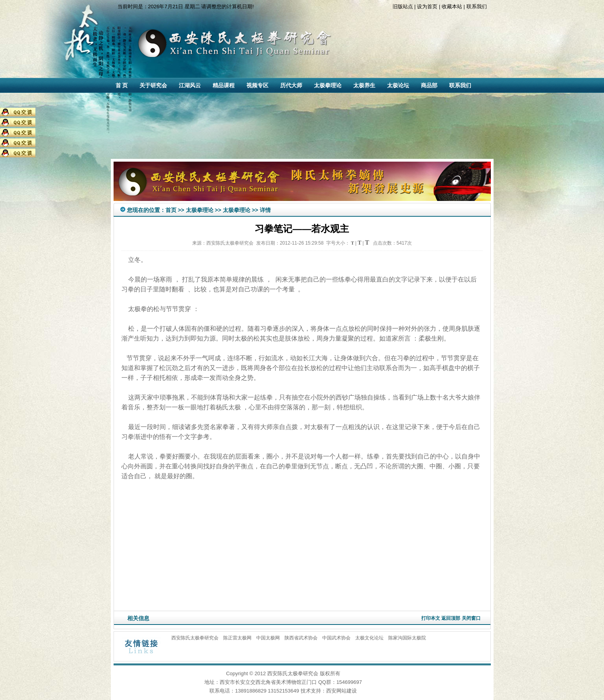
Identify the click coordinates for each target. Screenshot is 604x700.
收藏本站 (452, 6)
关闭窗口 (471, 618)
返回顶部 (451, 618)
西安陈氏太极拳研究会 (195, 638)
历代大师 (291, 85)
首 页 (122, 85)
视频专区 (257, 85)
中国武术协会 (336, 638)
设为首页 (427, 6)
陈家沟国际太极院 (407, 638)
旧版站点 (403, 6)
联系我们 (477, 6)
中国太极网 (268, 638)
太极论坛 (398, 85)
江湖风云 (190, 85)
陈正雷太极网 (237, 638)
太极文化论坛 (369, 638)
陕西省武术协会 (301, 638)
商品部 (429, 85)
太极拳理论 (328, 85)
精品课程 (224, 85)
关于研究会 (153, 85)
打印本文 (431, 618)
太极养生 (364, 85)
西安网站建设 (341, 691)
